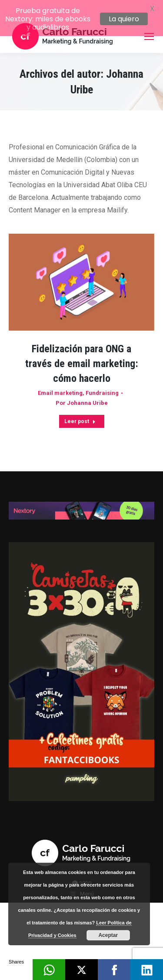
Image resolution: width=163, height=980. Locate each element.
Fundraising (102, 384)
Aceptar (108, 935)
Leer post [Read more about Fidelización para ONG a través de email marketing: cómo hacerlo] (80, 412)
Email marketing (60, 384)
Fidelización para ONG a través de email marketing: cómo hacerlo (82, 354)
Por (82, 394)
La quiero (124, 19)
